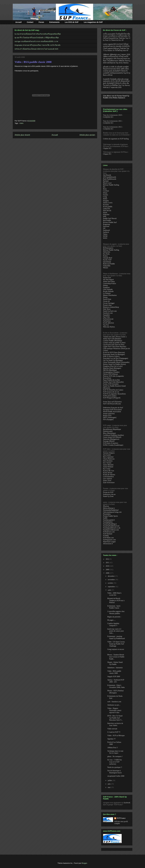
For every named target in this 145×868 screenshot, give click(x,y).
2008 (108, 573)
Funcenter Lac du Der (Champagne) (116, 358)
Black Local (107, 183)
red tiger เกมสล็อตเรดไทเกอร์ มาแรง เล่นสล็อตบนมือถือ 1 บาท (36, 41)
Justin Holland (108, 467)
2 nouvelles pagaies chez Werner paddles (116, 612)
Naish (105, 213)
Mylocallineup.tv (109, 508)
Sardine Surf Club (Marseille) (113, 382)
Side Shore (107, 309)
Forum (41, 22)
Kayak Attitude (108, 291)
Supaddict (107, 315)
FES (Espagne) (108, 419)
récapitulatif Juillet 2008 (116, 776)
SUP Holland (108, 534)
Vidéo (21, 123)
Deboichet (107, 252)
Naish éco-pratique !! (115, 767)
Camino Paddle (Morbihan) (113, 341)
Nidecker (106, 215)
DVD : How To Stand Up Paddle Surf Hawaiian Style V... (115, 718)
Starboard (106, 230)
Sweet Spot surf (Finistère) (112, 402)
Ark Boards (107, 175)
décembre (111, 576)
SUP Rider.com (108, 538)
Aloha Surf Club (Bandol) (112, 339)
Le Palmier (107, 293)
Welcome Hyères (109, 327)
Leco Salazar (108, 479)
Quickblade (107, 262)
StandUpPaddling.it (110, 524)
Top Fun (106, 325)
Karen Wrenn (108, 473)
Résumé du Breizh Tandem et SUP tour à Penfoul (116, 601)
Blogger (84, 863)
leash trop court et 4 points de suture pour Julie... (116, 631)
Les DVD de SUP (72, 22)
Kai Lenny (107, 469)
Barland (106, 181)
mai (109, 787)
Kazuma (106, 205)
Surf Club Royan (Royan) (112, 404)
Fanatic (106, 195)
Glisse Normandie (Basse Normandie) (116, 362)
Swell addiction (109, 323)
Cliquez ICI (107, 148)
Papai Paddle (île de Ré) (111, 380)
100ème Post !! (113, 748)
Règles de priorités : (114, 617)
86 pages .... (111, 620)
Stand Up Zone (108, 496)
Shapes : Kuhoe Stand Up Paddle (115, 663)
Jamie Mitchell (108, 465)
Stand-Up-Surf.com (110, 311)
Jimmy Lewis (108, 203)
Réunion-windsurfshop (111, 307)
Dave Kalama (108, 461)
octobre (111, 583)
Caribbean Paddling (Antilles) (113, 435)
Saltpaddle (107, 266)
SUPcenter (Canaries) (111, 443)
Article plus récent (22, 135)
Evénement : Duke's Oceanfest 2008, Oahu (116, 686)
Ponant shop (107, 305)
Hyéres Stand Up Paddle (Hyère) (114, 364)
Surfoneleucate (108, 319)
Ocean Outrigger (109, 303)
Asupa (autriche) (109, 414)
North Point (107, 299)
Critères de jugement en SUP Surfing (116, 139)
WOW (105, 236)
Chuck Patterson (109, 459)
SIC (104, 228)
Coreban (106, 191)
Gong (105, 197)
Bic (104, 187)
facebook (127, 803)
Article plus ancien (87, 135)
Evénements (54, 22)
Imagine (106, 201)
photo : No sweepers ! (115, 756)
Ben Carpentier (108, 457)
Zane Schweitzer (109, 483)
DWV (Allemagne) (110, 417)
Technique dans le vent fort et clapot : (115, 752)
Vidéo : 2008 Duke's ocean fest (114, 594)
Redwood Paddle (109, 264)
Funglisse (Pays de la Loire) (113, 366)
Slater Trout (107, 481)
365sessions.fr (108, 544)
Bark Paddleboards (110, 179)
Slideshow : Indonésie (115, 668)
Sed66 (105, 518)
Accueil (19, 22)
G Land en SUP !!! (114, 732)
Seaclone (106, 226)
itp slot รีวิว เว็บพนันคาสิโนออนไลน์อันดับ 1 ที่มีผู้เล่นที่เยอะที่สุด (37, 38)
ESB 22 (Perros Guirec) (111, 356)
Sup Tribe (106, 317)
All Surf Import (108, 280)
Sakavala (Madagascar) (111, 439)
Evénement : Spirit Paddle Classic (114, 607)
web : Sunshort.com (114, 702)
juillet (110, 780)
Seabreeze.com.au (109, 494)
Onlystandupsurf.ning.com (112, 512)
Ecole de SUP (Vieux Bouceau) (114, 352)
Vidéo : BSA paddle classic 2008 (33, 62)
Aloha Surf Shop (109, 282)
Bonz (105, 189)
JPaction (106, 506)
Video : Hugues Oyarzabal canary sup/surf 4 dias (114, 710)
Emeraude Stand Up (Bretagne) (114, 354)
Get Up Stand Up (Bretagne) (113, 360)
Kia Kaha (106, 254)
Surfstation (107, 321)
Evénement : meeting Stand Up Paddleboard (116, 637)
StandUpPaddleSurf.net (111, 526)
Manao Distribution (110, 295)
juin (109, 784)
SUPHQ (106, 536)
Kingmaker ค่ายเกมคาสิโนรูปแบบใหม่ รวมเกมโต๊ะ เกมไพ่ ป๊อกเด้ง (38, 45)
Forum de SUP (108, 492)
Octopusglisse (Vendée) (111, 372)
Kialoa (105, 256)
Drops (105, 193)
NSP (105, 216)
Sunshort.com (108, 313)
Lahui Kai (107, 209)
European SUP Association (112, 410)
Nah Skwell (107, 211)
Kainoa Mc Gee (109, 471)
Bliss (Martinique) (109, 433)
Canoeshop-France (110, 283)
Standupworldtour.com (111, 530)
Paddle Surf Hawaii (110, 218)
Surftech (106, 232)
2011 (108, 563)
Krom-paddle (108, 207)
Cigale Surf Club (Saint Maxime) (115, 347)
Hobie (105, 199)
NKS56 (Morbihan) (110, 370)
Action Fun (107, 278)
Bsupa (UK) (107, 416)
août (110, 590)
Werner (106, 268)
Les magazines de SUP (93, 22)
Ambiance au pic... (114, 705)
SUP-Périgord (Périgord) (112, 398)
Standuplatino (108, 522)
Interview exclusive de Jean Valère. (115, 724)
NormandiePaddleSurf (111, 510)
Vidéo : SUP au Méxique (116, 736)
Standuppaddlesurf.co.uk (112, 528)
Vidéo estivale (112, 729)
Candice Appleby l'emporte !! (113, 624)
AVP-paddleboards (110, 177)
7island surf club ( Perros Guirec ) (115, 337)
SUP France (121, 818)
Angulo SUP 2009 (114, 677)
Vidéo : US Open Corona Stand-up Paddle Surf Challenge (116, 644)
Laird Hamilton (108, 477)
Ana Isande (107, 455)
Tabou (105, 234)
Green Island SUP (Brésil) (112, 437)
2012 (108, 559)
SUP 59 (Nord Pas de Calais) (113, 390)
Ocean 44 (106, 301)
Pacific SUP (107, 260)
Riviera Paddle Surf (110, 222)
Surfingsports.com (109, 540)
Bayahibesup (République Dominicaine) (112, 430)
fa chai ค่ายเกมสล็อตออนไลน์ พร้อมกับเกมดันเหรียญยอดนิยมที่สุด (38, 34)
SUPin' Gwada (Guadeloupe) (113, 445)
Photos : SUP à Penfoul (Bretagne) (115, 692)
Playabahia (107, 514)
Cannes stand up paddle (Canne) (114, 343)
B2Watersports (108, 248)
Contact (30, 22)
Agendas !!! (111, 739)
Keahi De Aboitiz (109, 475)
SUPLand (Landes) (110, 396)
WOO (105, 238)
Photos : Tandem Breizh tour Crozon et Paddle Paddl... (116, 657)
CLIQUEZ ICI (108, 117)
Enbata (106, 285)
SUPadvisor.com (109, 532)
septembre (112, 587)
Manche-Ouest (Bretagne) (112, 368)
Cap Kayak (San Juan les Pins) (114, 345)
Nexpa (105, 297)
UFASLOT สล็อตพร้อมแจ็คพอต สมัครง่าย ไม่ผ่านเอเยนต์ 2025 (36, 49)
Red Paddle (107, 220)
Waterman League (109, 542)
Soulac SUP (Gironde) (111, 384)
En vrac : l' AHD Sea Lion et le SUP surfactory (115, 762)
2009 (108, 570)
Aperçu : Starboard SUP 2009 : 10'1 (116, 681)
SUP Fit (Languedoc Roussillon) (114, 394)
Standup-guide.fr (109, 520)
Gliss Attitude (108, 289)
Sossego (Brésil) (109, 441)
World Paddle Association (112, 412)
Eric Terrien (107, 463)
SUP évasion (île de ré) (111, 392)
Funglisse (106, 287)
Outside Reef (108, 258)
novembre (111, 580)
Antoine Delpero (109, 453)
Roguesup (107, 224)
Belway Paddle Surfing (111, 185)
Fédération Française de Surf (113, 408)
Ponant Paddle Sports (111, 516)
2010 (108, 566)
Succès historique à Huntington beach (114, 772)
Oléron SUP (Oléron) (110, 374)
